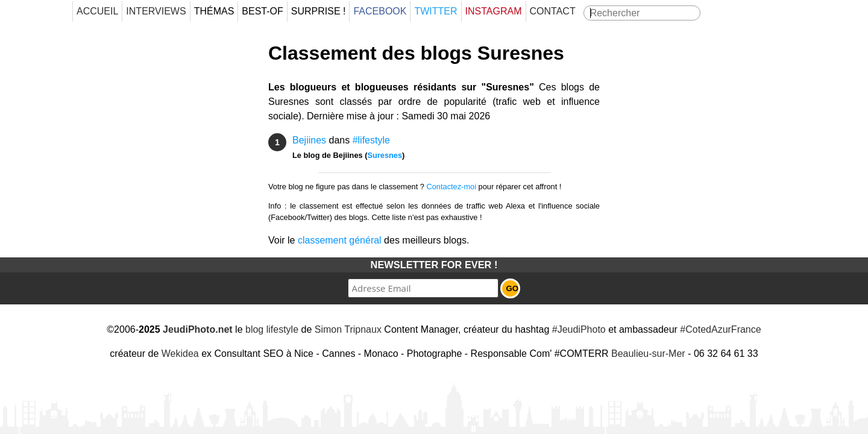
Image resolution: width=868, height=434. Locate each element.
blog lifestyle (272, 329)
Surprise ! (319, 11)
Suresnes (385, 155)
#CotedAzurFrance (720, 329)
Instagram (494, 11)
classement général (340, 240)
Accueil (97, 11)
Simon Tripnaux (348, 329)
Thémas (214, 11)
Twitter (436, 11)
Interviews (156, 11)
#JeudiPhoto (579, 329)
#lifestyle (371, 140)
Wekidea (180, 354)
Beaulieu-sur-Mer (648, 354)
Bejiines (309, 140)
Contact (553, 11)
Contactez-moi (452, 187)
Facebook (380, 11)
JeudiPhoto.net (198, 329)
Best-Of (262, 11)
